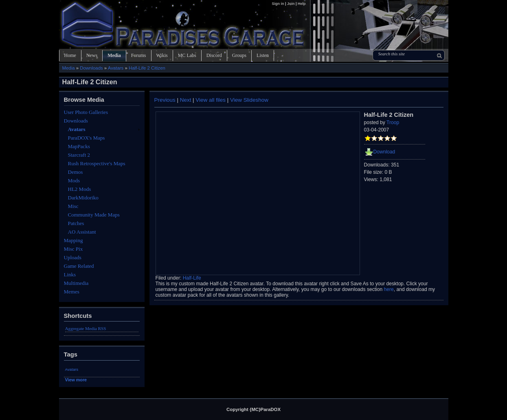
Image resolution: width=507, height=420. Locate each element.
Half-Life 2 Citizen (147, 68)
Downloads (91, 68)
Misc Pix (74, 249)
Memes (72, 292)
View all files (211, 100)
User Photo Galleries (86, 112)
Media (114, 55)
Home (70, 55)
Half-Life (192, 278)
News (92, 55)
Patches (76, 223)
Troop (393, 122)
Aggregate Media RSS (86, 328)
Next (186, 100)
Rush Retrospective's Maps (97, 163)
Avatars (116, 68)
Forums (139, 55)
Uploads (73, 257)
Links (70, 275)
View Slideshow (249, 100)
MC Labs (187, 55)
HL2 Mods (80, 189)
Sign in (278, 4)
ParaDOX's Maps (87, 138)
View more (76, 380)
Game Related (79, 266)
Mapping (74, 240)
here (389, 289)
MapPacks (79, 146)
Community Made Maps (94, 215)
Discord (214, 55)
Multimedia (76, 283)
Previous (165, 100)
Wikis (162, 55)
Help (302, 4)
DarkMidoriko (83, 198)
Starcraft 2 (79, 155)
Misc (73, 206)
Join (291, 4)
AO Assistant (82, 232)
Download (384, 152)
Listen (263, 55)
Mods (74, 180)
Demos (76, 172)
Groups (239, 55)
